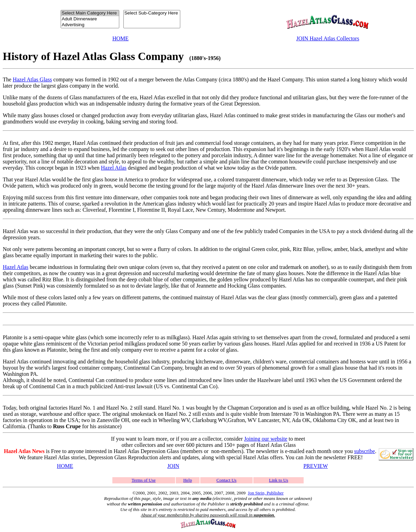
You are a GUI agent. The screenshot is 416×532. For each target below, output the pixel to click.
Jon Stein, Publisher (266, 493)
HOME (120, 38)
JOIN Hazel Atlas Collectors (328, 38)
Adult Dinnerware (90, 19)
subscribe (364, 451)
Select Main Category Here (90, 13)
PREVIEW (316, 466)
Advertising (90, 25)
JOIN (173, 466)
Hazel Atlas (114, 168)
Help (188, 480)
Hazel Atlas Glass (32, 79)
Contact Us (226, 480)
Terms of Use (144, 480)
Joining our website (266, 439)
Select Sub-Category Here (152, 13)
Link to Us (279, 480)
